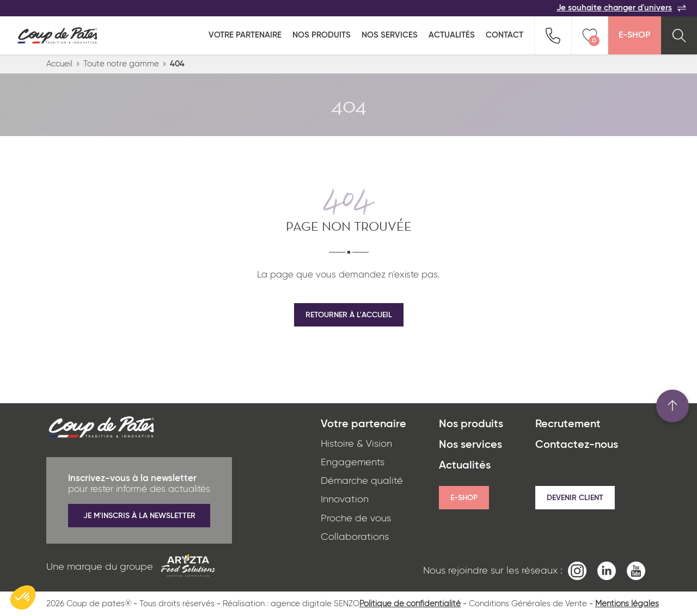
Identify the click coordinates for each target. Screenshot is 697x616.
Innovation (345, 500)
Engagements (353, 463)
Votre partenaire (245, 35)
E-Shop (634, 35)
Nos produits (322, 35)
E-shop (464, 498)
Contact (505, 35)
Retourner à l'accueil (349, 315)
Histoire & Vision (356, 444)
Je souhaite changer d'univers (621, 8)
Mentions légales (627, 604)
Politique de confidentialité (410, 604)
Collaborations (355, 537)
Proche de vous (356, 519)
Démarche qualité (362, 481)
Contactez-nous (577, 445)
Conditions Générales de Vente (528, 604)
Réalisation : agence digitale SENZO (291, 604)
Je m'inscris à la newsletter (139, 516)
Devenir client (575, 498)
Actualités (452, 35)
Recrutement (568, 424)
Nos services (390, 35)
